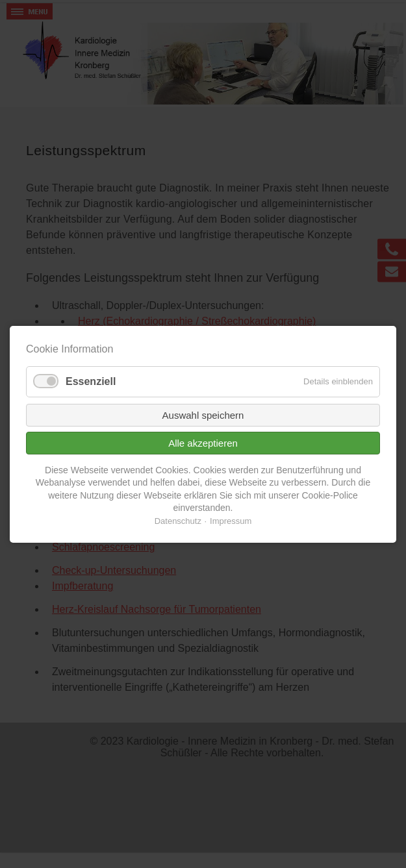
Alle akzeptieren (203, 442)
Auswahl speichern (203, 415)
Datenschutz (178, 520)
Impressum (231, 520)
